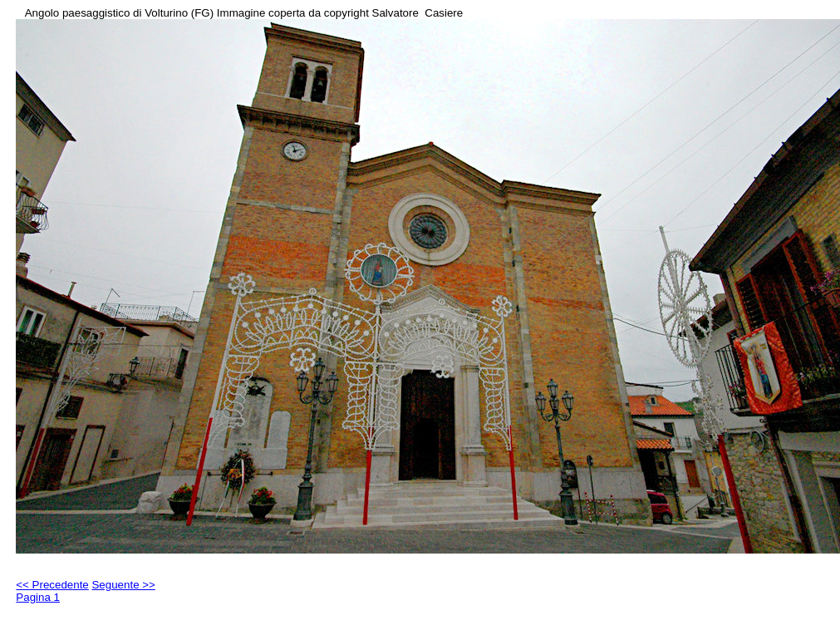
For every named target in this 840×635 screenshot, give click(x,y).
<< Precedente (52, 585)
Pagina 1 (38, 597)
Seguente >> (123, 585)
